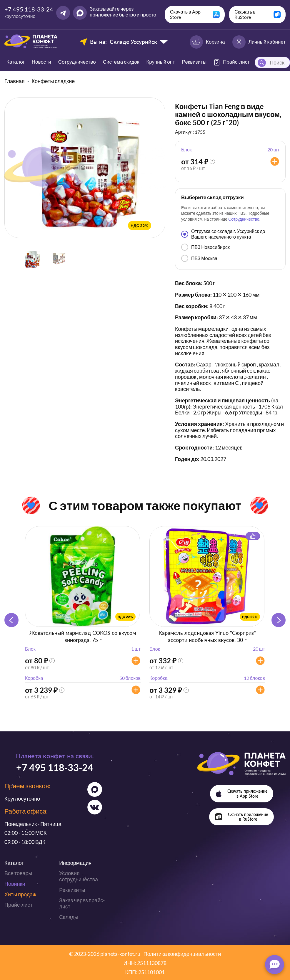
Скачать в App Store (185, 14)
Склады (69, 917)
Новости (41, 62)
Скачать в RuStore (245, 14)
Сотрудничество (77, 62)
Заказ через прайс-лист (82, 903)
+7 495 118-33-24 (29, 9)
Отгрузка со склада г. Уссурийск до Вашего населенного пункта (223, 234)
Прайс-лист (19, 905)
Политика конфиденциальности (182, 954)
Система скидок (121, 62)
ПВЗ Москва (199, 258)
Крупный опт (160, 62)
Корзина (207, 42)
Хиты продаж (20, 894)
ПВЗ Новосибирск (205, 247)
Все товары (18, 873)
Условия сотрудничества (79, 876)
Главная (15, 81)
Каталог (16, 62)
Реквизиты (194, 62)
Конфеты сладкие (53, 81)
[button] (279, 620)
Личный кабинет (259, 42)
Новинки (15, 884)
